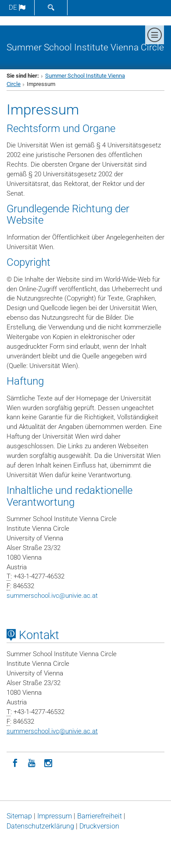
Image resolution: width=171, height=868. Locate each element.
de (17, 7)
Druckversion (99, 826)
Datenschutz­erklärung (40, 826)
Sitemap (19, 816)
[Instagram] (48, 762)
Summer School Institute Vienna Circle (85, 47)
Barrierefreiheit (100, 816)
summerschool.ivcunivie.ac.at (52, 596)
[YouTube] (32, 762)
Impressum (55, 816)
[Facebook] (15, 762)
